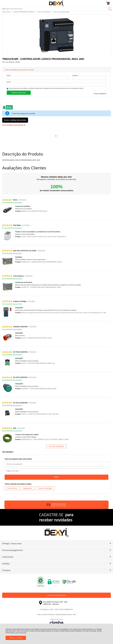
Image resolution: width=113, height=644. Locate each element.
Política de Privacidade (18, 633)
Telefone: (75, 75)
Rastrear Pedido (16, 544)
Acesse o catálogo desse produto (15, 120)
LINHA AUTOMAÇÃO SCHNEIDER (24, 12)
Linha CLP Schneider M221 (61, 12)
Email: (9, 82)
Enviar (56, 477)
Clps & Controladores (44, 12)
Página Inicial (6, 12)
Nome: (9, 75)
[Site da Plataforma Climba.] (56, 622)
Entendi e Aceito (16, 638)
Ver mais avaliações (56, 446)
